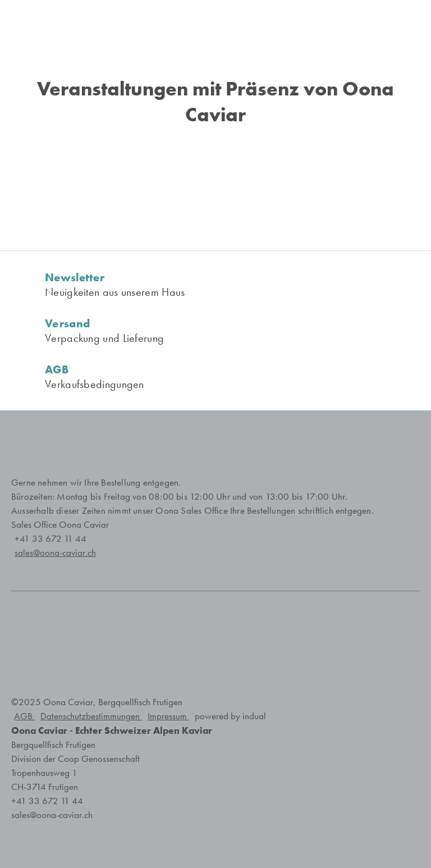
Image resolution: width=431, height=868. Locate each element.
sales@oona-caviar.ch (52, 815)
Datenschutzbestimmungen (91, 716)
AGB (24, 716)
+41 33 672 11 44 (51, 539)
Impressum (168, 716)
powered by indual (230, 716)
